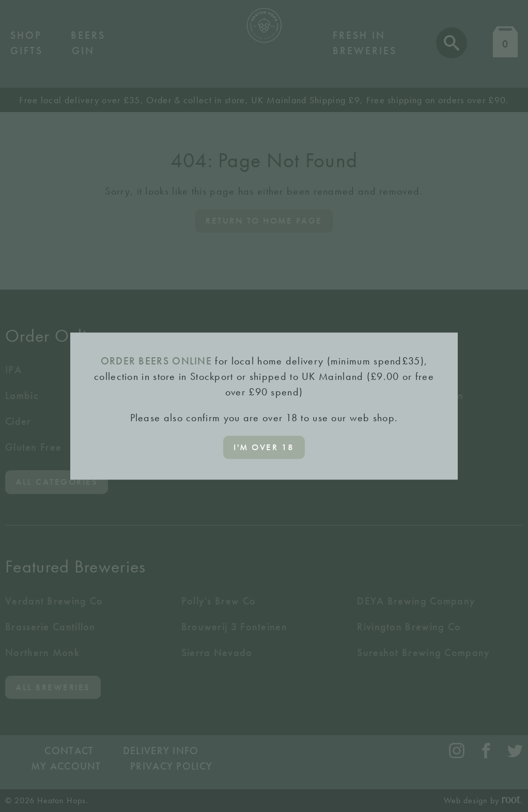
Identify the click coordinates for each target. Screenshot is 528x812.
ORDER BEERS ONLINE (156, 361)
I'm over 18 (264, 447)
